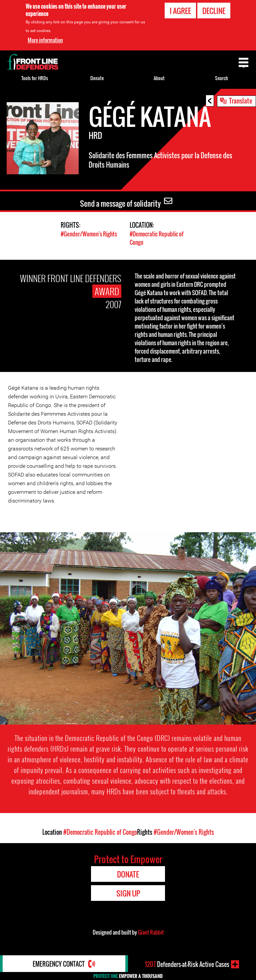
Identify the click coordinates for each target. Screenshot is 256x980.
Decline (214, 10)
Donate (97, 78)
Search (221, 78)
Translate (241, 101)
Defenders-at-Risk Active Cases (187, 964)
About (159, 78)
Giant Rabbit (151, 932)
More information (45, 40)
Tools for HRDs (35, 78)
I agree (180, 10)
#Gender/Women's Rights (89, 234)
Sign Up (128, 893)
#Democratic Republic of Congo (100, 832)
